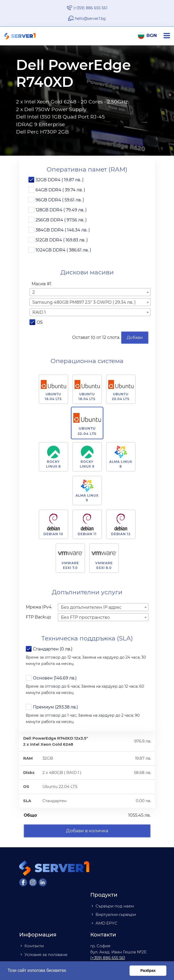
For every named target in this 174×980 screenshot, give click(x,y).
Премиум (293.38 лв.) (55, 707)
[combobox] (90, 292)
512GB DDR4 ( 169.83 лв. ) (62, 240)
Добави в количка (87, 831)
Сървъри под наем (115, 906)
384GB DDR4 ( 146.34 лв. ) (63, 230)
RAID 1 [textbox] (39, 312)
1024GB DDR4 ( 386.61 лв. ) (63, 250)
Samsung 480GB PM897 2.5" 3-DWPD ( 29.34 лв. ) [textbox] (84, 302)
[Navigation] (169, 36)
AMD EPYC (106, 923)
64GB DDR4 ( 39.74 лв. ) (60, 190)
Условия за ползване (46, 955)
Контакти (34, 946)
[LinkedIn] (43, 882)
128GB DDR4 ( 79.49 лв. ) (61, 210)
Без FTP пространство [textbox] (85, 617)
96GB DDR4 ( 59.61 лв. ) (60, 200)
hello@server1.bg (90, 18)
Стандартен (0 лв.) (53, 649)
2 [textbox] (34, 292)
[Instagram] (33, 882)
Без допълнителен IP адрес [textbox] (91, 607)
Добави (135, 337)
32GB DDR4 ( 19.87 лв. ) (59, 180)
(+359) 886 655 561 (90, 8)
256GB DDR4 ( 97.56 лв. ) (61, 220)
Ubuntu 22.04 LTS (87, 431)
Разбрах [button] (148, 971)
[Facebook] (23, 882)
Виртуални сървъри (116, 914)
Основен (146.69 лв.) (55, 678)
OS (40, 322)
